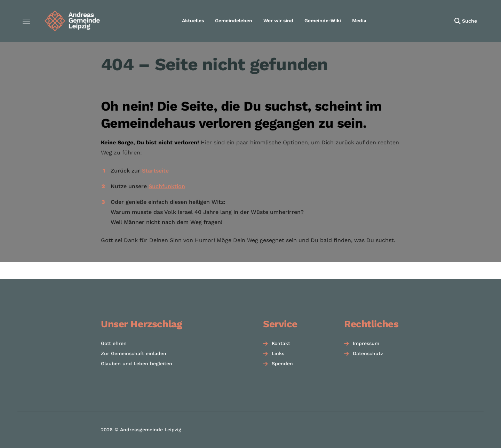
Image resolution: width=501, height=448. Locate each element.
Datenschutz (368, 353)
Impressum (366, 343)
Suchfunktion (167, 186)
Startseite (155, 171)
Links (278, 353)
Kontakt (281, 343)
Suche (470, 21)
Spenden (282, 363)
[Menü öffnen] (26, 21)
